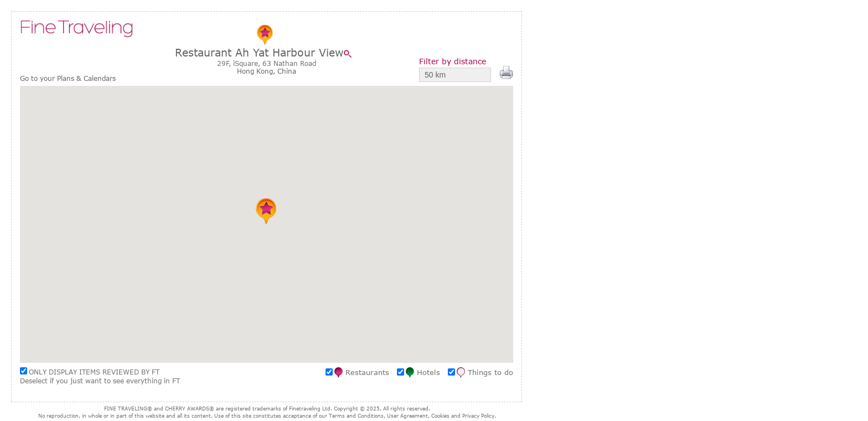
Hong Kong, (257, 71)
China (287, 71)
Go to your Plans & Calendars (68, 78)
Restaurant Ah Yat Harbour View (259, 52)
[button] (267, 211)
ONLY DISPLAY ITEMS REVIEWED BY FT (94, 372)
